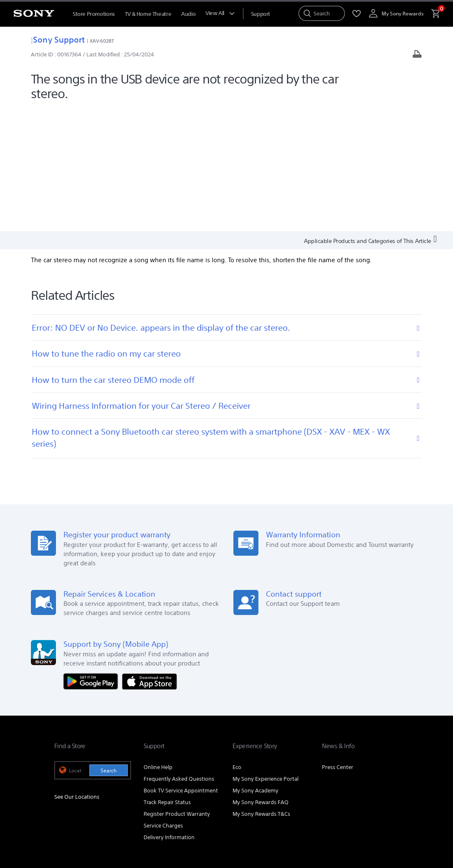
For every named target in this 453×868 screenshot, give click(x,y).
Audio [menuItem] (188, 14)
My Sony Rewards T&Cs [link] (261, 690)
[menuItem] (261, 14)
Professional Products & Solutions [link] (260, 755)
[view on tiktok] (390, 775)
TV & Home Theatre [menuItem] (148, 14)
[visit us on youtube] (336, 775)
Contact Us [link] (385, 755)
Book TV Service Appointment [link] (181, 667)
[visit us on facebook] (354, 775)
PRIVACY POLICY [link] (126, 815)
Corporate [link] (323, 755)
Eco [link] (237, 644)
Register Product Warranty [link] (177, 690)
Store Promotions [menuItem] (94, 14)
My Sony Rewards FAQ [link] (261, 679)
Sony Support (58, 39)
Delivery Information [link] (169, 714)
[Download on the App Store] (149, 557)
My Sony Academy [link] (256, 667)
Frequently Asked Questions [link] (179, 655)
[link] (72, 777)
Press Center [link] (338, 644)
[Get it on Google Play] (93, 557)
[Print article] (417, 55)
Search (109, 647)
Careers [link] (354, 755)
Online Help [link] (158, 644)
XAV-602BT (102, 41)
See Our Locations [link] (77, 673)
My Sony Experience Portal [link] (266, 655)
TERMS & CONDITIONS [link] (79, 815)
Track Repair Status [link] (167, 679)
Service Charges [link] (163, 702)
